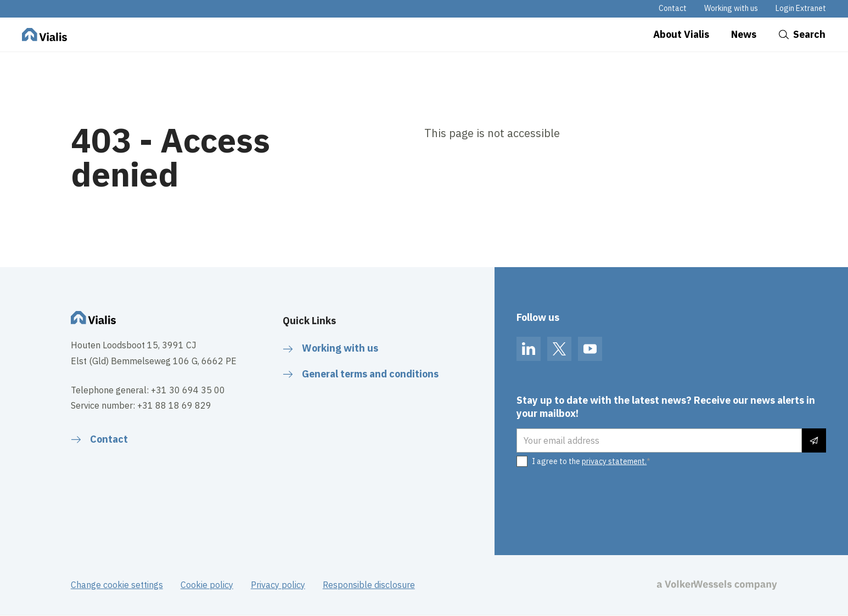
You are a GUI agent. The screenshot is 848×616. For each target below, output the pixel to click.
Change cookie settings (117, 585)
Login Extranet (801, 8)
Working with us (731, 8)
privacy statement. (614, 461)
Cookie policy (207, 585)
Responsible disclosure (369, 585)
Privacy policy (278, 585)
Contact (673, 8)
